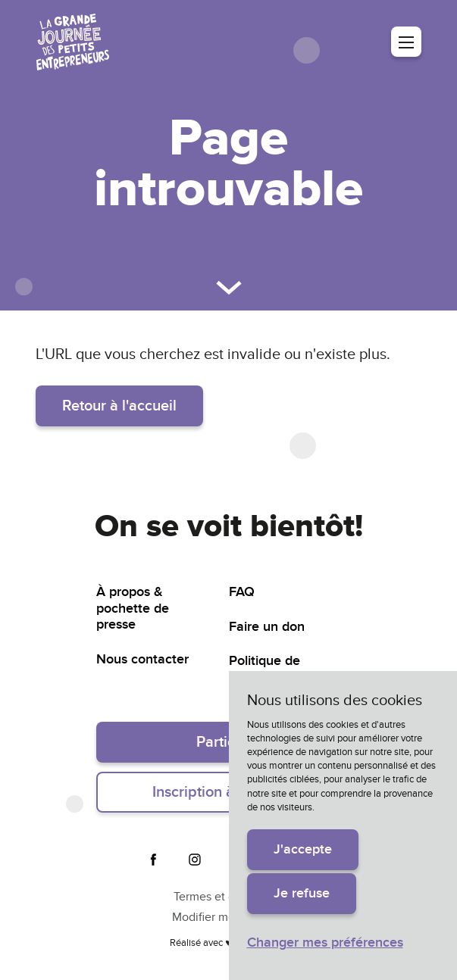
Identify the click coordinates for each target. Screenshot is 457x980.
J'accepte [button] (303, 849)
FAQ (242, 592)
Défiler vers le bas (229, 288)
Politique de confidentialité (272, 669)
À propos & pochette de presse (133, 608)
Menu (406, 42)
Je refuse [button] (302, 893)
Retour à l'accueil (119, 406)
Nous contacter (142, 659)
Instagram (195, 860)
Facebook (154, 860)
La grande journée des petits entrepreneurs (73, 42)
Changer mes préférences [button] (325, 943)
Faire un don (267, 627)
